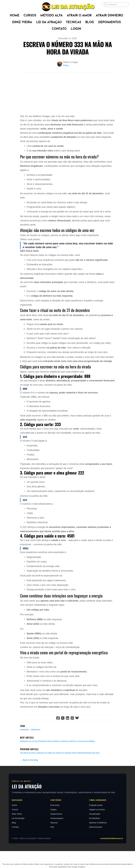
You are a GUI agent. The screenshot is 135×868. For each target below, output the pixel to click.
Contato (9, 844)
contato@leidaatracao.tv (118, 855)
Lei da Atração (12, 835)
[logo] (67, 7)
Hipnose (52, 840)
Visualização (97, 831)
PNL (50, 844)
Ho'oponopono (55, 835)
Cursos (9, 826)
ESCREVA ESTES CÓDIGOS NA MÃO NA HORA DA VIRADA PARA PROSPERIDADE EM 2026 (60, 770)
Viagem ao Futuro (99, 826)
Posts (66, 65)
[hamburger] (8, 4)
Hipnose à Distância (100, 840)
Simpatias (35, 747)
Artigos (51, 826)
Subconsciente (98, 844)
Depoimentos (54, 831)
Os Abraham (97, 835)
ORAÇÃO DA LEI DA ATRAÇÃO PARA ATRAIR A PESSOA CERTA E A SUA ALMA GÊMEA (57, 758)
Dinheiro (25, 747)
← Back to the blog (29, 777)
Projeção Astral (98, 822)
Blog (8, 840)
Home (8, 822)
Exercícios (53, 822)
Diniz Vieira (11, 831)
